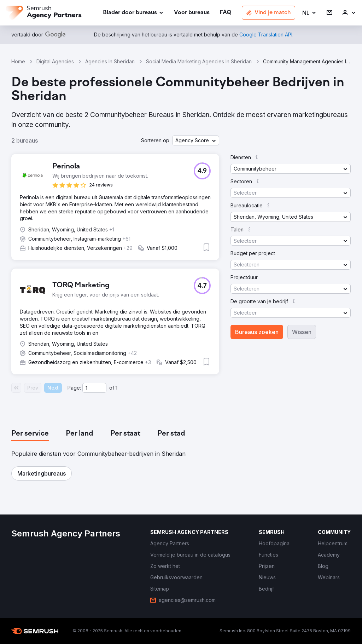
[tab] (30, 434)
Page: (74, 388)
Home (18, 61)
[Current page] (94, 388)
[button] (310, 13)
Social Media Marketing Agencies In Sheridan (199, 61)
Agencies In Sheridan (110, 61)
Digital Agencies (55, 61)
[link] (192, 13)
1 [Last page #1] (116, 388)
